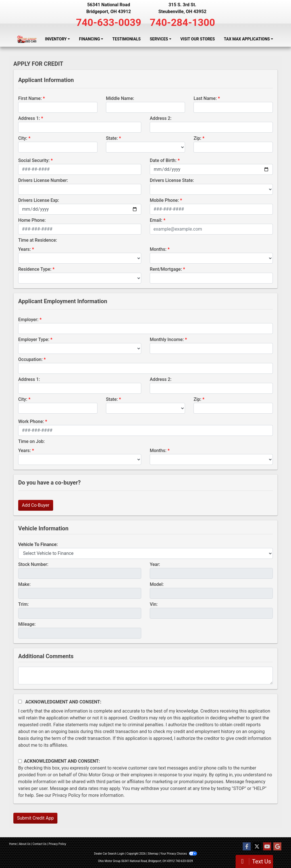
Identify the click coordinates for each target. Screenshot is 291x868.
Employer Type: (34, 339)
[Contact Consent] (20, 761)
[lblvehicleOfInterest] (145, 553)
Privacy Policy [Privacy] (57, 844)
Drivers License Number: (43, 180)
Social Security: (34, 160)
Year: (155, 564)
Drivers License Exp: (39, 200)
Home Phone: (32, 220)
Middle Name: (120, 98)
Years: (25, 249)
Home (13, 844)
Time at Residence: (38, 240)
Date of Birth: (163, 160)
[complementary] (274, 851)
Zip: (197, 138)
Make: (24, 584)
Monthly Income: (167, 339)
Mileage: (27, 624)
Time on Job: (31, 441)
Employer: (28, 320)
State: (112, 138)
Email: (156, 220)
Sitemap (153, 854)
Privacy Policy (66, 795)
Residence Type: (35, 269)
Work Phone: (31, 421)
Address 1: (29, 118)
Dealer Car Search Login (109, 854)
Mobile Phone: (164, 200)
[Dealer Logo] (27, 39)
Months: (158, 249)
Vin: (154, 604)
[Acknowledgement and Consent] (20, 702)
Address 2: (161, 118)
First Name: (30, 98)
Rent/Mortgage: (166, 269)
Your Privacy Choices (179, 854)
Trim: (23, 604)
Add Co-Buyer (36, 505)
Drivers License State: (172, 180)
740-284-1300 (182, 22)
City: (23, 138)
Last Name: (205, 98)
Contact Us (40, 844)
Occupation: (30, 359)
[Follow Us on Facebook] (247, 847)
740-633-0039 (109, 22)
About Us (25, 844)
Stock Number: (33, 564)
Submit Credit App (35, 818)
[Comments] (145, 676)
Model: (157, 584)
